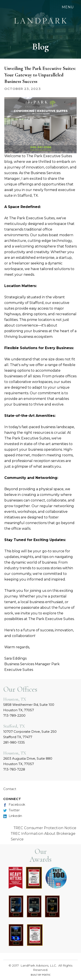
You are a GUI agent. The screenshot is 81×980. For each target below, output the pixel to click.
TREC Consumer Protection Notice (45, 828)
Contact (10, 789)
